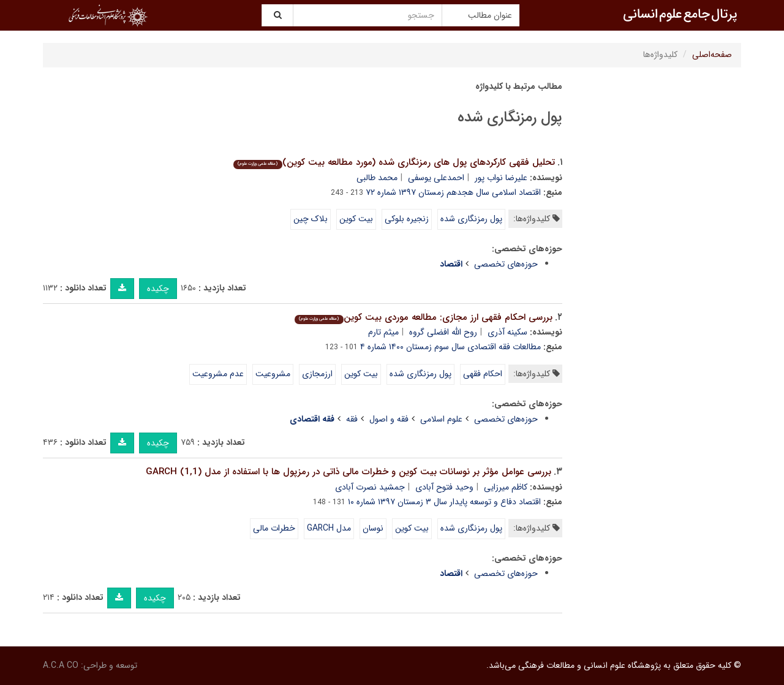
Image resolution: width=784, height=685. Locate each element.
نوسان (373, 528)
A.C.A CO (61, 665)
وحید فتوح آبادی (444, 487)
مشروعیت (273, 374)
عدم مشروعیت (218, 374)
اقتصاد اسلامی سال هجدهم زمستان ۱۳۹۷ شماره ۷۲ (453, 192)
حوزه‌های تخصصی (506, 264)
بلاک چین (311, 219)
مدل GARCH (329, 528)
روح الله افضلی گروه (443, 332)
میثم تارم (383, 332)
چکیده (158, 289)
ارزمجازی (317, 374)
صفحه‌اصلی (712, 55)
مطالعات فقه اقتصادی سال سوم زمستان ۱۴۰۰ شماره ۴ (450, 347)
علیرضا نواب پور (501, 178)
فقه (352, 419)
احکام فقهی (483, 374)
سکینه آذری (507, 332)
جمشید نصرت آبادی (370, 487)
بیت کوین (356, 219)
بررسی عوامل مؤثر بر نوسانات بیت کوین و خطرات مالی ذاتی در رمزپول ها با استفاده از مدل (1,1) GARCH (349, 472)
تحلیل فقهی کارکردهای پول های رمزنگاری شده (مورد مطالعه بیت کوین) (394, 162)
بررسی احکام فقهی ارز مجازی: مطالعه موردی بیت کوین (423, 317)
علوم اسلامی (441, 419)
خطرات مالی (274, 528)
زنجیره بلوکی (407, 219)
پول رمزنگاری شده (471, 219)
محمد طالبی (377, 178)
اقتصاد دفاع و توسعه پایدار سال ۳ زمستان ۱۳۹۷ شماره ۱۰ (444, 502)
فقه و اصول (389, 419)
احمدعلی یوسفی (436, 178)
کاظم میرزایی (506, 487)
